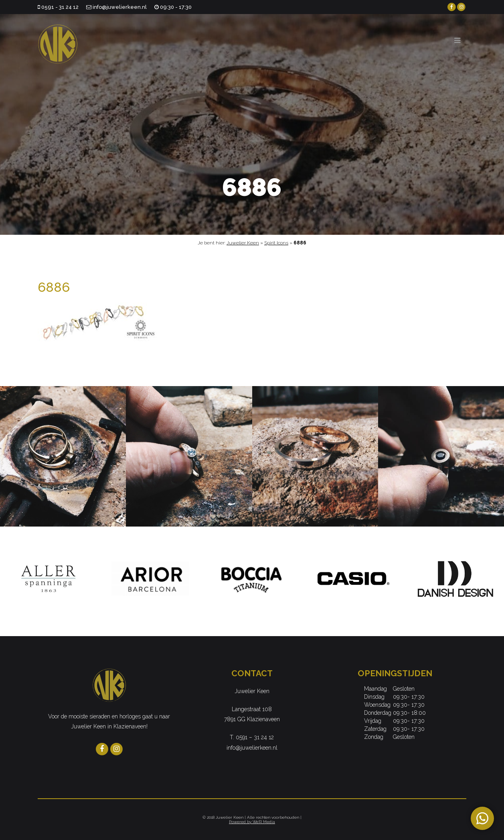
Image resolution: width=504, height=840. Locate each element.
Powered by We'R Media (252, 822)
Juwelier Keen (243, 243)
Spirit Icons (276, 243)
